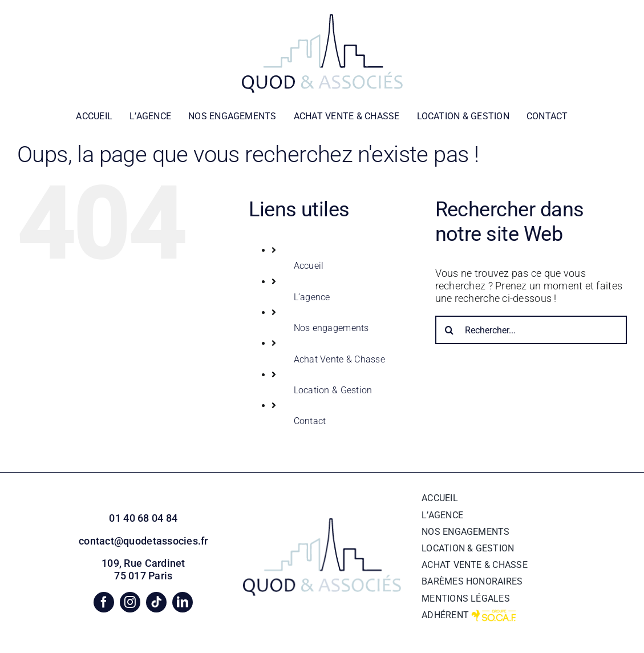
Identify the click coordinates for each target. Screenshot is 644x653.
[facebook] (104, 602)
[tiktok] (156, 602)
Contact (310, 421)
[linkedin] (183, 602)
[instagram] (130, 602)
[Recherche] (449, 330)
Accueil (309, 266)
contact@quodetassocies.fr (143, 541)
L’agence (312, 297)
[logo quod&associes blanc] (322, 19)
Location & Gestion (333, 390)
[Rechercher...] (531, 330)
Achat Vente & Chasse (339, 359)
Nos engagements (331, 328)
